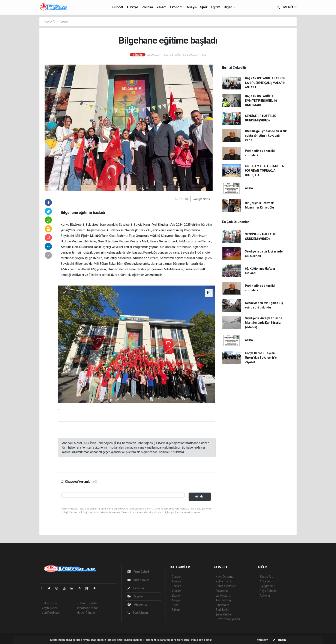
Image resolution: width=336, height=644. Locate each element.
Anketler (265, 581)
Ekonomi (177, 7)
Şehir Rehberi (224, 614)
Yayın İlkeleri (50, 608)
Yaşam (161, 7)
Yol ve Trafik (224, 581)
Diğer (228, 7)
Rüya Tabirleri (268, 591)
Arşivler (136, 596)
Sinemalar (222, 605)
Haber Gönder (86, 613)
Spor (204, 7)
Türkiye (132, 7)
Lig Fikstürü (223, 596)
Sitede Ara (266, 577)
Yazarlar (136, 588)
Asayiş (192, 7)
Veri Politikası (50, 613)
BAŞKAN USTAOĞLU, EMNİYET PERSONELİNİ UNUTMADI (261, 101)
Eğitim (216, 7)
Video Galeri (139, 580)
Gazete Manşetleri (228, 619)
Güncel (118, 7)
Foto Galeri (138, 572)
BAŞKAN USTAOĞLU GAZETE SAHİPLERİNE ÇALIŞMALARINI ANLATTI (266, 83)
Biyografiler (267, 586)
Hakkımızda (49, 603)
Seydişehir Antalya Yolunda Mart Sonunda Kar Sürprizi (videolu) (264, 323)
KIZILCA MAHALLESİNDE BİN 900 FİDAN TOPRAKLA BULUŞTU (265, 171)
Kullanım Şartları (88, 603)
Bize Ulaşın (138, 613)
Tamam (279, 640)
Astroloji (265, 596)
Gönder (200, 497)
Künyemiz (137, 605)
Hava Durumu (225, 577)
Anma (249, 188)
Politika (147, 7)
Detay (263, 640)
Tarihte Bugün (225, 600)
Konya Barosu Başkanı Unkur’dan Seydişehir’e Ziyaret (261, 358)
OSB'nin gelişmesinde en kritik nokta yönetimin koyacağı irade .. (266, 136)
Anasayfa (49, 22)
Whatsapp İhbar (87, 608)
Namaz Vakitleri (226, 586)
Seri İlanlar (223, 610)
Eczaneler (222, 591)
